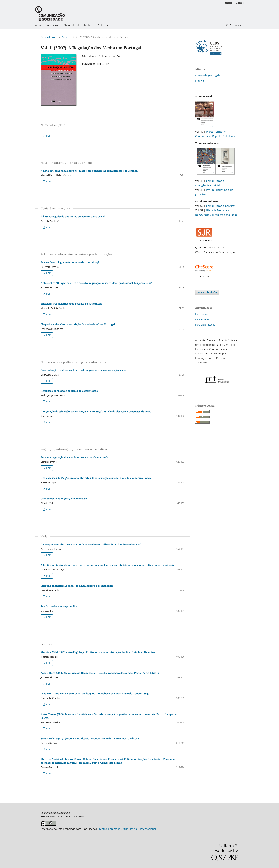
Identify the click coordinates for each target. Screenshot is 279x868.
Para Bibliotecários (205, 325)
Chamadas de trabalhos (78, 25)
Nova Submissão (207, 292)
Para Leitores (202, 314)
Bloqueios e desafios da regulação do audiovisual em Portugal (78, 324)
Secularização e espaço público (59, 606)
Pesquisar (234, 25)
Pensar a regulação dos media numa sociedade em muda (75, 457)
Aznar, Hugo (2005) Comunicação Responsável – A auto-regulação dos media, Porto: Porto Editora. (100, 673)
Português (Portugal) (207, 75)
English (200, 81)
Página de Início (49, 37)
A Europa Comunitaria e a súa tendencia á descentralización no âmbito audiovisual (91, 544)
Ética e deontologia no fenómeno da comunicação (70, 262)
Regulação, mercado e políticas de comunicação (69, 391)
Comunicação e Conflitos (221, 206)
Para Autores (202, 319)
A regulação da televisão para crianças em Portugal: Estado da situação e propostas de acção (96, 411)
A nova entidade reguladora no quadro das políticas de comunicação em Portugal (89, 171)
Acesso (240, 3)
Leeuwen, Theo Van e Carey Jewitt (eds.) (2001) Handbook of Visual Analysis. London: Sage (95, 694)
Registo (228, 3)
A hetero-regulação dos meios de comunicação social (73, 217)
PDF (48, 136)
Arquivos (53, 25)
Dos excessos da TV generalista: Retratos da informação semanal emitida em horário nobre (96, 478)
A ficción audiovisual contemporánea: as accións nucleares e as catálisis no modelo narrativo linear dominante (108, 565)
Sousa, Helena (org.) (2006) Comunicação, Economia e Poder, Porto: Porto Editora (90, 738)
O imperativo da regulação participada (64, 499)
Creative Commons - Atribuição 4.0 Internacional (127, 829)
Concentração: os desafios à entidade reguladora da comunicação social (84, 370)
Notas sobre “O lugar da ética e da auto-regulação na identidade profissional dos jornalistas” (96, 283)
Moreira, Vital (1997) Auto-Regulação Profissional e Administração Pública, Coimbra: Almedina (98, 652)
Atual (38, 25)
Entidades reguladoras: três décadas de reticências (71, 304)
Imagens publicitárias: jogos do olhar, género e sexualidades (77, 586)
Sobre (102, 25)
